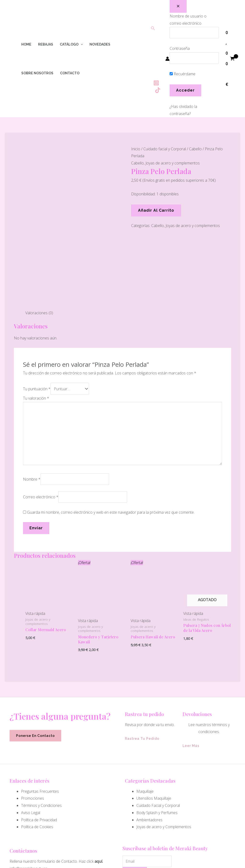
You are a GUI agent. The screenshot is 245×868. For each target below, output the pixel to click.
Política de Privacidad (39, 740)
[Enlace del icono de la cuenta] (167, 59)
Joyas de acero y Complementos (164, 747)
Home (26, 44)
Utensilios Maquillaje (154, 718)
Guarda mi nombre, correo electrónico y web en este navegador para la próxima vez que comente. (111, 432)
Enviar (135, 793)
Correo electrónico (41, 417)
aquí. (99, 781)
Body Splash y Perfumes (157, 733)
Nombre (32, 399)
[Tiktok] (158, 90)
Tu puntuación (37, 309)
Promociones (33, 718)
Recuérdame (183, 74)
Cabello (195, 149)
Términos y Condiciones (41, 725)
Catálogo (71, 44)
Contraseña (180, 48)
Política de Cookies (37, 747)
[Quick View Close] (1, 864)
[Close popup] (178, 6)
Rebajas (46, 44)
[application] (81, 44)
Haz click (86, 781)
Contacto (70, 73)
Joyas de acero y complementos (173, 163)
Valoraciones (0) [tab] (39, 233)
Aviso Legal (31, 733)
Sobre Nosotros (37, 73)
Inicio (136, 149)
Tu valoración (36, 318)
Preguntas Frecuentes (40, 711)
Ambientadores (149, 740)
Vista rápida (35, 533)
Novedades (100, 44)
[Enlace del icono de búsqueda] (153, 29)
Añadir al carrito (156, 210)
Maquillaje (145, 711)
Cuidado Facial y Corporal (158, 725)
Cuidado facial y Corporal (165, 149)
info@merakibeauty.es (28, 788)
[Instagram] (156, 83)
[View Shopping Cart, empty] (230, 59)
